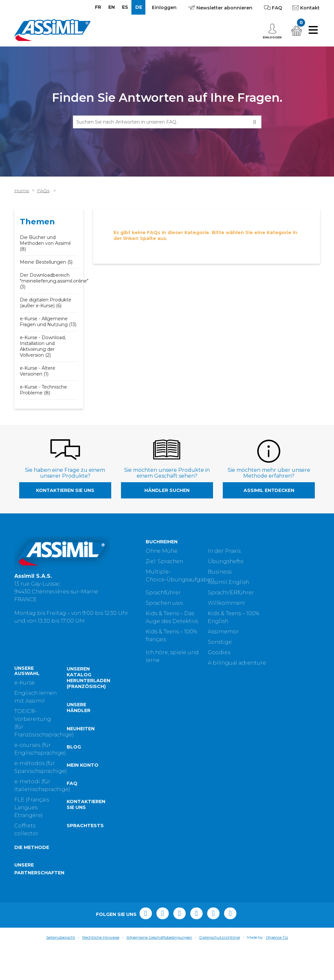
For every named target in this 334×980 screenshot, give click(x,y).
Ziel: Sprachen (164, 561)
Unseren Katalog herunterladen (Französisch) (88, 711)
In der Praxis (224, 551)
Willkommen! (226, 603)
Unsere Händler (79, 741)
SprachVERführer (231, 593)
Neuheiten (81, 762)
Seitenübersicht (61, 970)
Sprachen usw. (165, 603)
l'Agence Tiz (277, 970)
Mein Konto (83, 798)
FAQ (72, 816)
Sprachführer (163, 593)
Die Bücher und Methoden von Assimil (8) (45, 243)
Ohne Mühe (162, 551)
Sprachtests (85, 859)
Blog (74, 780)
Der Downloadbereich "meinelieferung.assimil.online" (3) (54, 281)
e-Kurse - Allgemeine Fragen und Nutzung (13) (48, 322)
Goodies (219, 652)
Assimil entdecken (269, 490)
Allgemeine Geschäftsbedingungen (159, 970)
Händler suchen (167, 490)
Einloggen (164, 7)
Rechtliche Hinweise (101, 970)
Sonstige (220, 642)
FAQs (43, 191)
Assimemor (223, 632)
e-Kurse (25, 716)
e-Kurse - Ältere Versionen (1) (38, 371)
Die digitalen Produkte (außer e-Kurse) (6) (46, 303)
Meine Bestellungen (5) (46, 262)
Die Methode (32, 881)
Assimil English (228, 582)
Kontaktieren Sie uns (65, 490)
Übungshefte (226, 561)
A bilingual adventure (237, 663)
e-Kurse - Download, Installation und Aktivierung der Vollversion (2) (43, 346)
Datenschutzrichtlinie (220, 970)
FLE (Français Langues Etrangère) (32, 841)
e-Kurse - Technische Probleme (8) (43, 390)
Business (220, 572)
